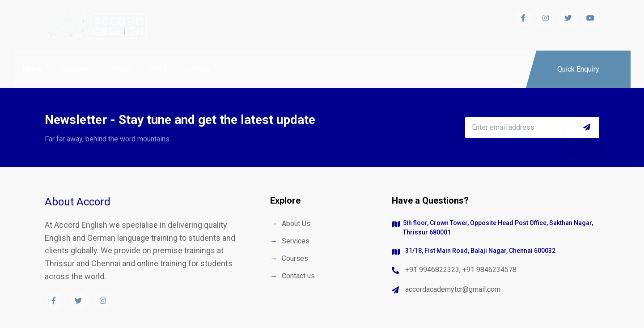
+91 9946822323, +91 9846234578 (461, 270)
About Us (296, 224)
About (121, 69)
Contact (198, 69)
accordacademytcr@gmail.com (453, 289)
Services (296, 241)
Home (32, 69)
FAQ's (158, 69)
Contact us (298, 276)
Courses (74, 69)
